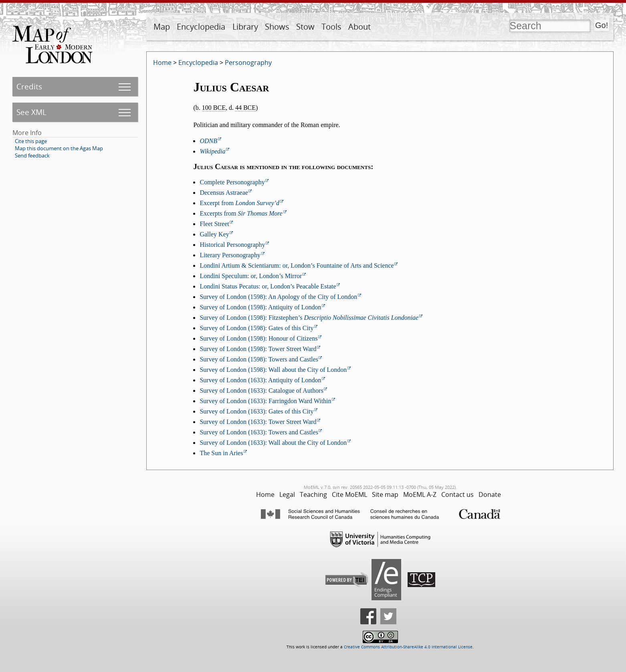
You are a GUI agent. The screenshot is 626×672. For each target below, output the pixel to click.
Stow (305, 27)
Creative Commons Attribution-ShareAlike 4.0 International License (408, 647)
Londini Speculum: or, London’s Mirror (251, 276)
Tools (331, 27)
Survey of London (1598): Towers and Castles (259, 359)
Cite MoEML (349, 494)
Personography (248, 63)
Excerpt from (239, 203)
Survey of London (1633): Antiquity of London (260, 380)
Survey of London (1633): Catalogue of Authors (261, 390)
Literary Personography (230, 255)
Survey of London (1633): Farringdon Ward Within (265, 401)
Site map (385, 494)
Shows (277, 27)
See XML (31, 112)
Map (162, 27)
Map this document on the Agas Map (59, 148)
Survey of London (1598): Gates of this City (256, 328)
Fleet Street (214, 224)
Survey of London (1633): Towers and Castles (259, 432)
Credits (29, 86)
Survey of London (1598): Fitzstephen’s (309, 318)
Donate (490, 494)
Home (162, 63)
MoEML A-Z (420, 494)
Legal (287, 494)
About (359, 27)
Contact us (457, 494)
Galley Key (214, 234)
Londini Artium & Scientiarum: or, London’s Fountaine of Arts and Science (297, 265)
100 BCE (214, 108)
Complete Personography (232, 182)
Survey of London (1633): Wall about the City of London (273, 443)
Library (245, 27)
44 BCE (245, 108)
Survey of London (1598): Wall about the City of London (273, 370)
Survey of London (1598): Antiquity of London (260, 307)
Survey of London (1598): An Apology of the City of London (278, 297)
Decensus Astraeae (224, 193)
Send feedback (32, 155)
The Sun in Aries (221, 453)
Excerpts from (241, 213)
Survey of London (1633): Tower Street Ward (258, 422)
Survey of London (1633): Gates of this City (256, 411)
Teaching (313, 494)
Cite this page (31, 141)
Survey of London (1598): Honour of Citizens (258, 338)
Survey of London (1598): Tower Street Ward (258, 349)
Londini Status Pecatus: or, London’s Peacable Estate (268, 286)
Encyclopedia (201, 27)
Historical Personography (232, 245)
